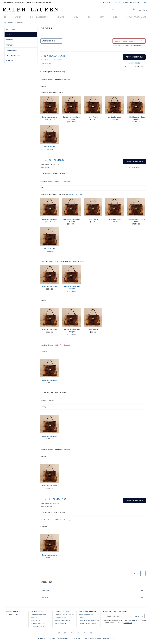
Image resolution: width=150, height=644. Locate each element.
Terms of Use (76, 638)
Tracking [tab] (46, 591)
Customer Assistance (38, 615)
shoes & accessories (39, 17)
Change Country (12, 615)
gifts (102, 17)
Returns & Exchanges (62, 620)
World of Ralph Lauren (136, 17)
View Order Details (134, 57)
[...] (118, 616)
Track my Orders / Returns (64, 615)
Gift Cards (42, 638)
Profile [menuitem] (9, 45)
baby (76, 17)
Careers (81, 618)
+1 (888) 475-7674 (37, 626)
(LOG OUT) (143, 3)
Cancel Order (134, 63)
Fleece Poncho (93, 117)
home (89, 17)
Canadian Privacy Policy (87, 623)
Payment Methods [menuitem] (13, 55)
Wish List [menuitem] (9, 60)
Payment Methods (37, 623)
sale (115, 17)
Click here (131, 620)
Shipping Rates (60, 618)
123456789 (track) (76, 194)
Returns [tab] (45, 598)
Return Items (134, 167)
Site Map (52, 638)
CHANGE (119, 3)
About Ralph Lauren (86, 615)
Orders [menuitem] (9, 35)
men (5, 17)
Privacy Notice (63, 638)
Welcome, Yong (132, 3)
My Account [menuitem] (11, 30)
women (18, 17)
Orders (20, 22)
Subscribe (139, 616)
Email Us (34, 618)
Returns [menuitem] (9, 40)
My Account (9, 22)
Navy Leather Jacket (50, 117)
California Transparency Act (89, 620)
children (61, 17)
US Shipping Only (61, 623)
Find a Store (35, 620)
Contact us (128, 623)
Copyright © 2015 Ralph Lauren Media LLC (99, 638)
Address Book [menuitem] (12, 50)
